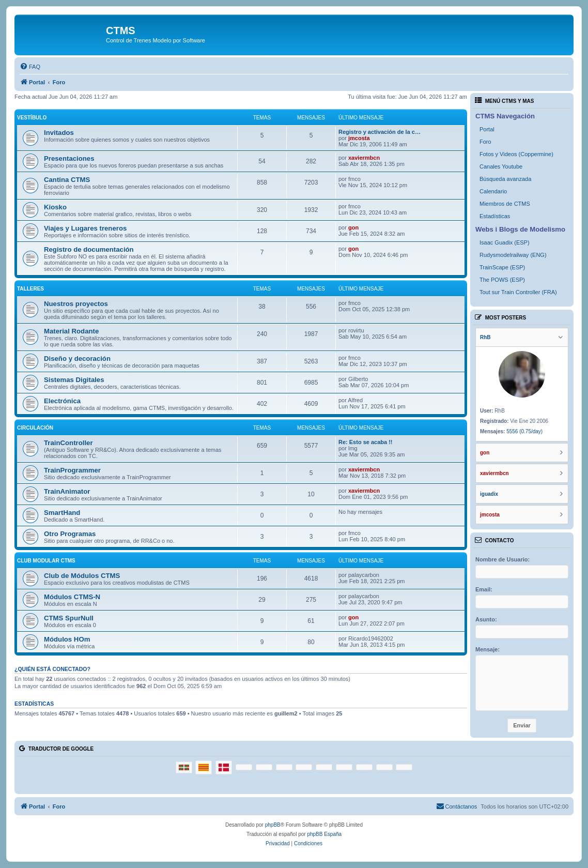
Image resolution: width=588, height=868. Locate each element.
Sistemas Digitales (74, 380)
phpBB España (324, 834)
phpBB (273, 825)
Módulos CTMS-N (72, 597)
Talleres (30, 289)
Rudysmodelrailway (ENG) (513, 255)
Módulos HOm (67, 639)
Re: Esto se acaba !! (366, 442)
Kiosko (55, 207)
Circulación (35, 428)
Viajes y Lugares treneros (85, 228)
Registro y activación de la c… (380, 132)
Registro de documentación (89, 249)
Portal (487, 129)
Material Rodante (71, 331)
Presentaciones (69, 158)
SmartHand (62, 513)
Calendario (493, 191)
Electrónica (62, 401)
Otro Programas (70, 534)
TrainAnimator (67, 491)
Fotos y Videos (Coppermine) (516, 154)
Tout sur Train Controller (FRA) (518, 292)
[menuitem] (30, 67)
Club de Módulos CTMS (82, 576)
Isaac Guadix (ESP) (505, 242)
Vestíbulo (32, 118)
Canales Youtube (501, 166)
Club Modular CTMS (46, 561)
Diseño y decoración (77, 359)
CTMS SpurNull (69, 618)
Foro (485, 142)
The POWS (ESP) (502, 280)
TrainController (68, 443)
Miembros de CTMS (505, 204)
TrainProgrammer (72, 470)
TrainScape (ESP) (502, 267)
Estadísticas (495, 216)
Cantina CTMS (67, 180)
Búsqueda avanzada (505, 179)
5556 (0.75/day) (524, 431)
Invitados (59, 133)
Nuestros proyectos (76, 304)
